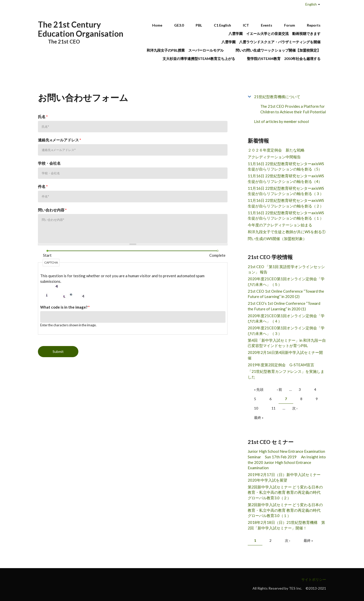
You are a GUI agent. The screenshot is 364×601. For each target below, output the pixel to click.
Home (157, 25)
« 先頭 (259, 389)
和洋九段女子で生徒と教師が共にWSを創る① (287, 232)
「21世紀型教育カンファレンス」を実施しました (286, 374)
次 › (295, 408)
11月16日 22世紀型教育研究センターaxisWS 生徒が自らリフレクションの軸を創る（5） (286, 166)
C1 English (222, 25)
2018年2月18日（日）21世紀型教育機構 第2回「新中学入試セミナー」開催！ (286, 525)
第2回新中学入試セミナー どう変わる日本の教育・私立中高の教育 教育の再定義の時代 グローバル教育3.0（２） (286, 492)
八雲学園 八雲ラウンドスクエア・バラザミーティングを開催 (273, 42)
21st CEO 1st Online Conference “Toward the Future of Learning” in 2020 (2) (286, 294)
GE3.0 (179, 25)
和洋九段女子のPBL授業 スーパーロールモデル (185, 50)
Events (267, 25)
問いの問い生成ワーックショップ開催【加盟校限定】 (278, 50)
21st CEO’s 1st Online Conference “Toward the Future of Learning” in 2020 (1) (284, 306)
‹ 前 (279, 389)
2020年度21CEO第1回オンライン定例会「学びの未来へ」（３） (286, 331)
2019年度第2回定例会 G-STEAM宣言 (281, 365)
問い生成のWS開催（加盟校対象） (277, 239)
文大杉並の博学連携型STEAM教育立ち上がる (199, 59)
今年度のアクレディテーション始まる (280, 225)
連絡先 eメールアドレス (60, 140)
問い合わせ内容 (52, 210)
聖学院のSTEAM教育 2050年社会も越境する (284, 59)
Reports (314, 25)
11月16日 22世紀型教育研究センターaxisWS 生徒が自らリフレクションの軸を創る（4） (286, 179)
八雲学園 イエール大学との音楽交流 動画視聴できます (275, 34)
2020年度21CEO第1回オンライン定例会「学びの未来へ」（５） (286, 282)
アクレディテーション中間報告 (274, 157)
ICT (246, 25)
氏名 (43, 117)
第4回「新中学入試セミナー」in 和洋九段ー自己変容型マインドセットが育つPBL (287, 343)
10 (256, 408)
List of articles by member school (281, 121)
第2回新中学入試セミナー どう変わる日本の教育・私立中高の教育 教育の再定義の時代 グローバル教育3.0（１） (286, 510)
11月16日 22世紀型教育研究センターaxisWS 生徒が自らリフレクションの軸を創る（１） (286, 216)
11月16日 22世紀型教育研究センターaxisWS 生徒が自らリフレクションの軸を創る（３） (286, 191)
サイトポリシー (314, 579)
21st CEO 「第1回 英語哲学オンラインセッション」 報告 (286, 269)
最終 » (259, 417)
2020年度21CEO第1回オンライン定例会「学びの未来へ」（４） (286, 318)
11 (274, 408)
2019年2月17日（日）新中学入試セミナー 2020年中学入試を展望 (286, 477)
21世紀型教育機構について (277, 97)
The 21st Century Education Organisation (81, 29)
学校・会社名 (49, 163)
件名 (43, 186)
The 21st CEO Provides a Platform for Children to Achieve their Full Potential (293, 109)
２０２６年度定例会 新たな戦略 (276, 150)
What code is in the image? (65, 307)
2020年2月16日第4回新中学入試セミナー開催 (285, 355)
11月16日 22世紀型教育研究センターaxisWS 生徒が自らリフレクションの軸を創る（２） (286, 203)
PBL (199, 25)
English (311, 4)
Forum (290, 25)
